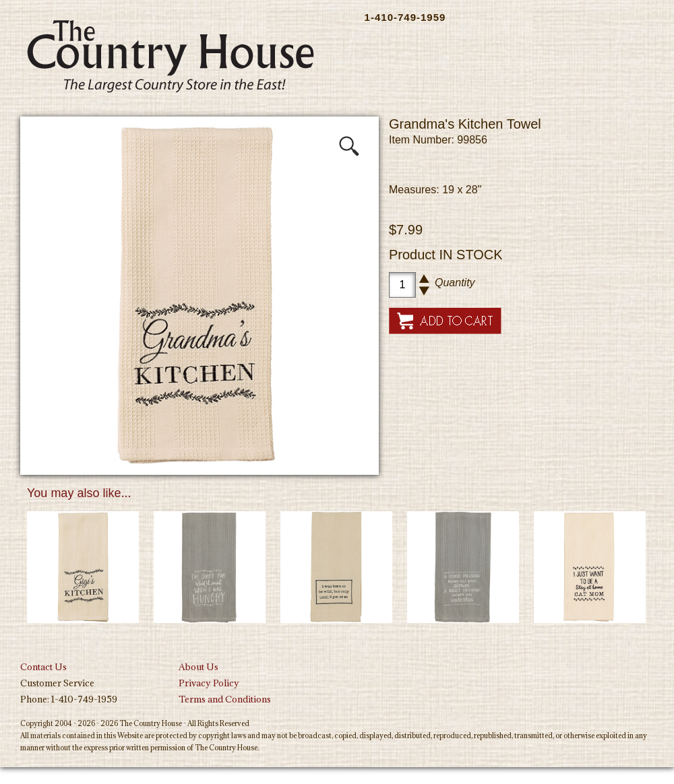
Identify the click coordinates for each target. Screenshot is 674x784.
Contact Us (43, 667)
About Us (198, 667)
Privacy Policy (209, 683)
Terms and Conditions (225, 699)
